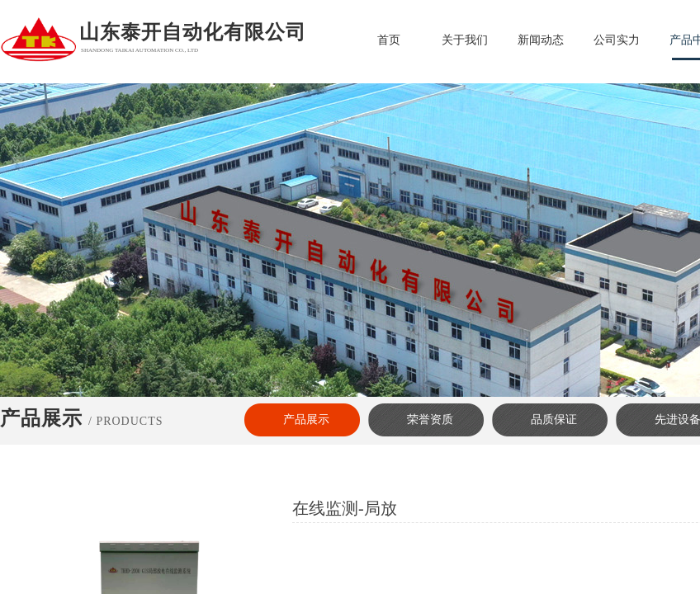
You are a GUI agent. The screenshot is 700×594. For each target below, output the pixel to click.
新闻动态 (541, 40)
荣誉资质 (430, 420)
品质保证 (554, 420)
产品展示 (306, 420)
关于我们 (465, 40)
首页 (389, 40)
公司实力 (617, 40)
